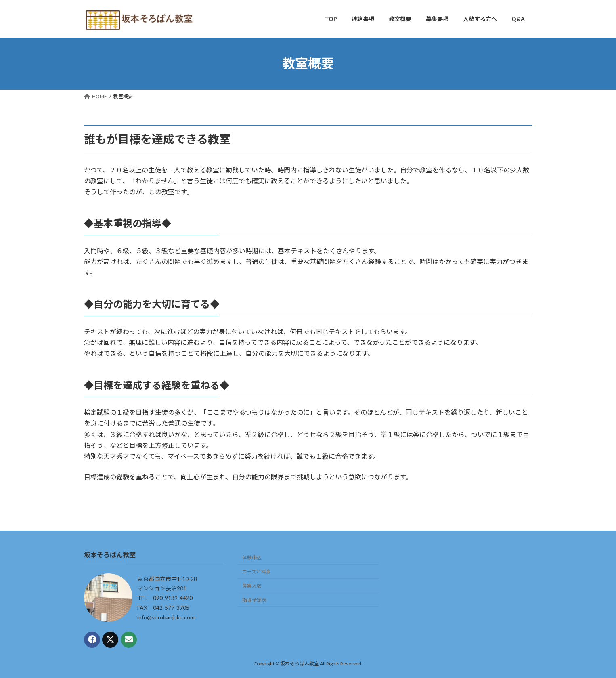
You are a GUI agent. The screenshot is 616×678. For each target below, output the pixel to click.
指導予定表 (254, 600)
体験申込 (252, 558)
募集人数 (252, 586)
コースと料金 (257, 572)
